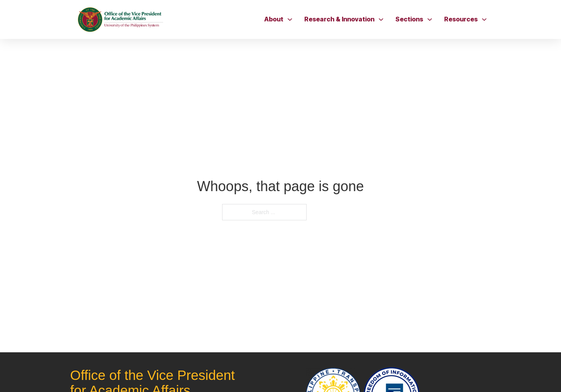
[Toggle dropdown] (290, 19)
